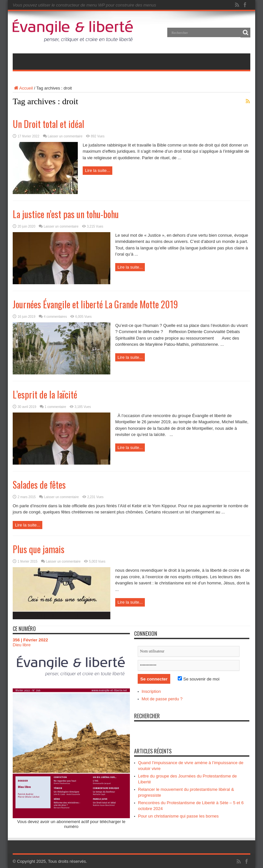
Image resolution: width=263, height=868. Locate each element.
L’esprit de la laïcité (45, 394)
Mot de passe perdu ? (162, 699)
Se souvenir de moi (199, 679)
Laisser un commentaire (65, 136)
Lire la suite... (97, 170)
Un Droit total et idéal (48, 124)
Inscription (151, 691)
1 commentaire (55, 407)
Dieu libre (22, 645)
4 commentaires (55, 317)
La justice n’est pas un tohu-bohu (66, 214)
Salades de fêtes (39, 485)
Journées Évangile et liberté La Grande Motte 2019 (95, 304)
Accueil (23, 88)
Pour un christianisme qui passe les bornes (178, 816)
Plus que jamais (39, 549)
